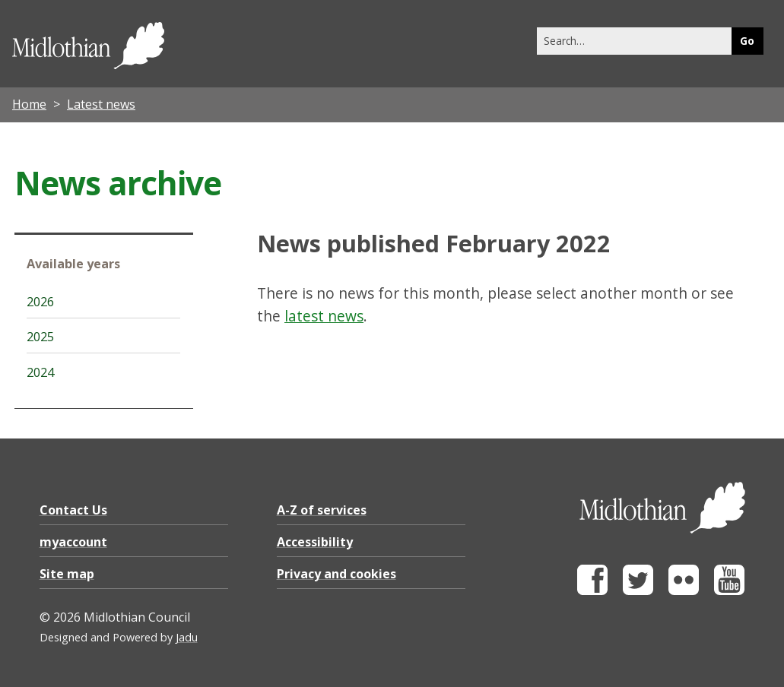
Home (29, 104)
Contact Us (73, 510)
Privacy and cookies (336, 574)
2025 (40, 337)
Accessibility (315, 542)
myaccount (73, 542)
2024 (40, 372)
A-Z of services (322, 510)
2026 (40, 302)
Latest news (101, 104)
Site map (67, 574)
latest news (324, 316)
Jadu (187, 637)
